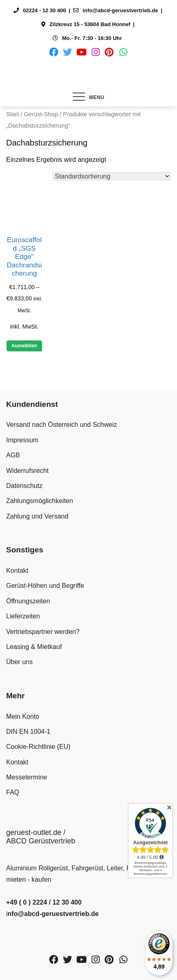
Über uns (19, 662)
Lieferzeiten (23, 616)
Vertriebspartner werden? (43, 632)
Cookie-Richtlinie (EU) (38, 747)
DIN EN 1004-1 (28, 732)
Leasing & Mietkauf (34, 647)
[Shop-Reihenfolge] (112, 176)
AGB (13, 455)
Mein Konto (23, 716)
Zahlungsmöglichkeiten (40, 501)
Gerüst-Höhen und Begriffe (45, 586)
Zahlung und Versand (37, 516)
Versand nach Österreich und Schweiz (62, 425)
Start (12, 114)
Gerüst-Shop (41, 114)
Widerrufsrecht (27, 471)
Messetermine (27, 777)
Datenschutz (24, 486)
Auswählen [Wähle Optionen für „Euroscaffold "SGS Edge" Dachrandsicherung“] (24, 346)
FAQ (13, 792)
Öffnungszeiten (28, 601)
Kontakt (17, 571)
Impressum (22, 440)
